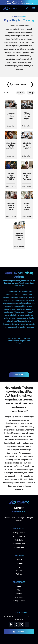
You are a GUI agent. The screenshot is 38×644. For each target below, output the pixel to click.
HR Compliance (19, 536)
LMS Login (19, 597)
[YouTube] (27, 624)
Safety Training (19, 533)
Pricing (19, 594)
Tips (19, 590)
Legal (19, 567)
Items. (7, 93)
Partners (19, 574)
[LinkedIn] (11, 624)
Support (19, 570)
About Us (19, 560)
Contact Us (19, 563)
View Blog (19, 375)
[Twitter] (22, 624)
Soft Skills (19, 540)
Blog (19, 586)
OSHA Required (19, 544)
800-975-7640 (19, 511)
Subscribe (19, 632)
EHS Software (19, 547)
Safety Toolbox (19, 601)
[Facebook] (16, 624)
